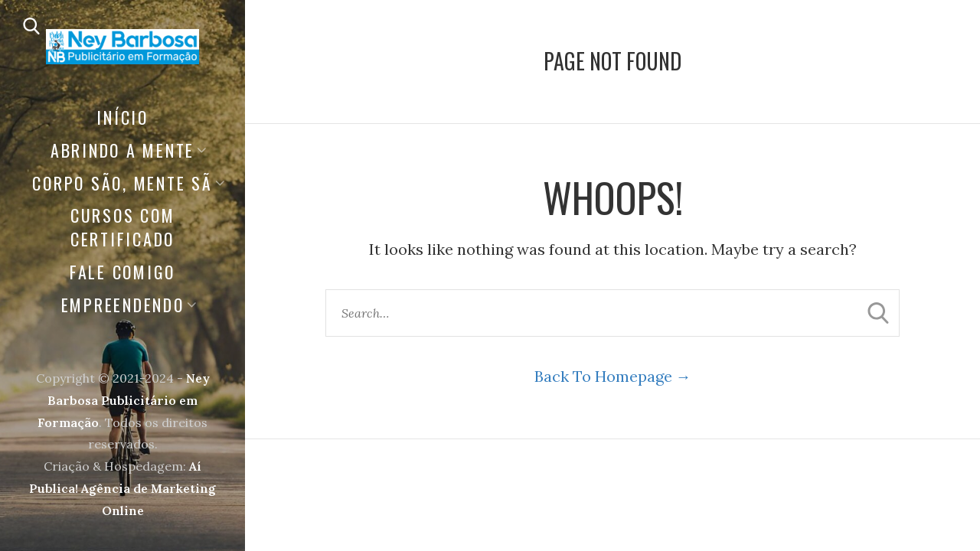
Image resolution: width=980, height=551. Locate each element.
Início (122, 117)
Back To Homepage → (613, 376)
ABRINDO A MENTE (122, 150)
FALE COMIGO (122, 272)
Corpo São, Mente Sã (122, 183)
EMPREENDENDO (123, 305)
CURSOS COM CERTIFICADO (123, 227)
